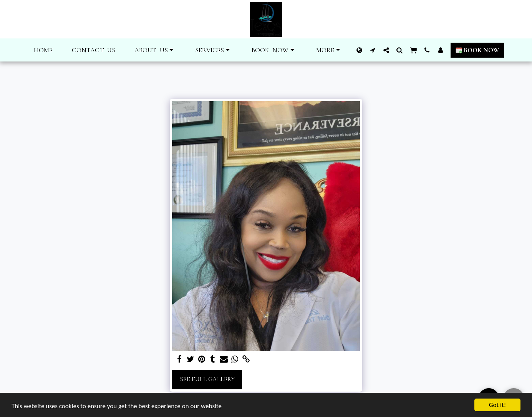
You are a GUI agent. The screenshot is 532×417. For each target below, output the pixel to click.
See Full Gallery (207, 379)
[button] (155, 50)
